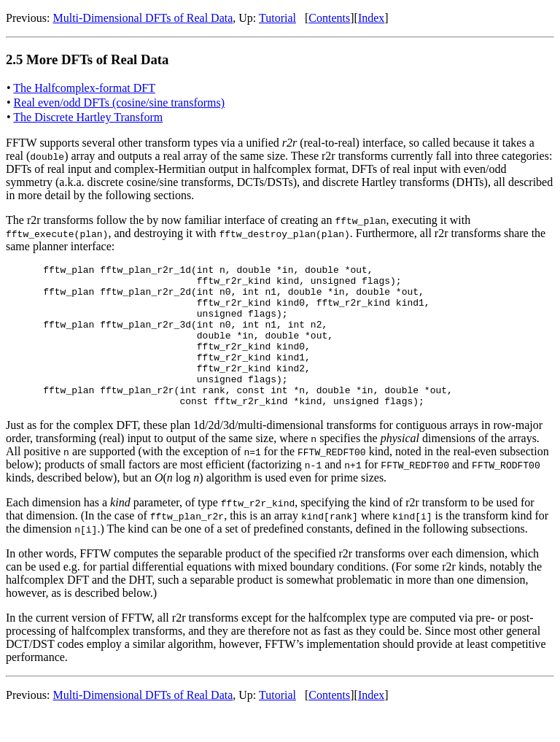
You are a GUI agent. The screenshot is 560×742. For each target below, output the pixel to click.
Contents (329, 18)
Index (371, 18)
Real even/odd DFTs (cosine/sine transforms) (119, 103)
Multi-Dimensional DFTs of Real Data (143, 18)
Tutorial (277, 18)
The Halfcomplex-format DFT (84, 88)
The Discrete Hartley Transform (88, 117)
